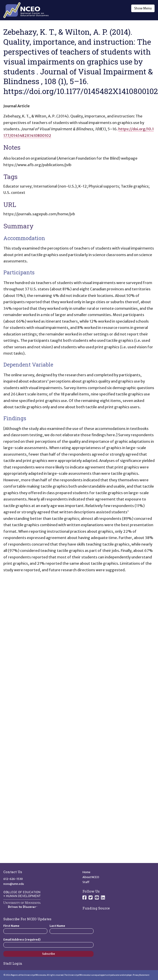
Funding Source (96, 908)
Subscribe (49, 954)
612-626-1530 (13, 879)
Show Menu (143, 8)
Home (86, 872)
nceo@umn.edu (14, 884)
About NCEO (91, 877)
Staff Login (13, 963)
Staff (86, 882)
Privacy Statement (141, 975)
